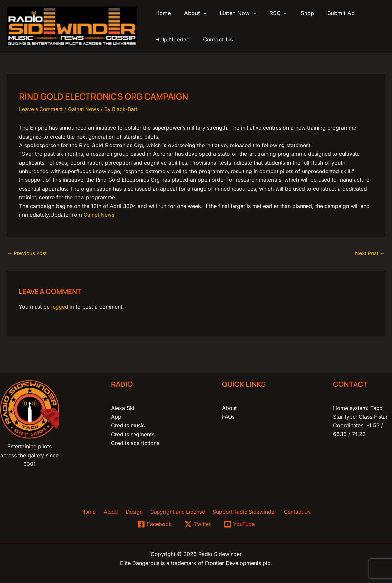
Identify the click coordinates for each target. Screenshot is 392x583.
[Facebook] (154, 525)
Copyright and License (176, 512)
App (116, 417)
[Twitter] (198, 525)
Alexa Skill (124, 408)
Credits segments (133, 434)
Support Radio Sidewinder (242, 512)
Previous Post (28, 253)
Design (134, 512)
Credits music (128, 425)
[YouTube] (239, 525)
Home (93, 512)
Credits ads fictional (136, 443)
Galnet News (85, 109)
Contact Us (293, 512)
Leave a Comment (42, 109)
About (229, 408)
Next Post (369, 253)
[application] (200, 13)
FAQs (228, 417)
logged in (63, 307)
